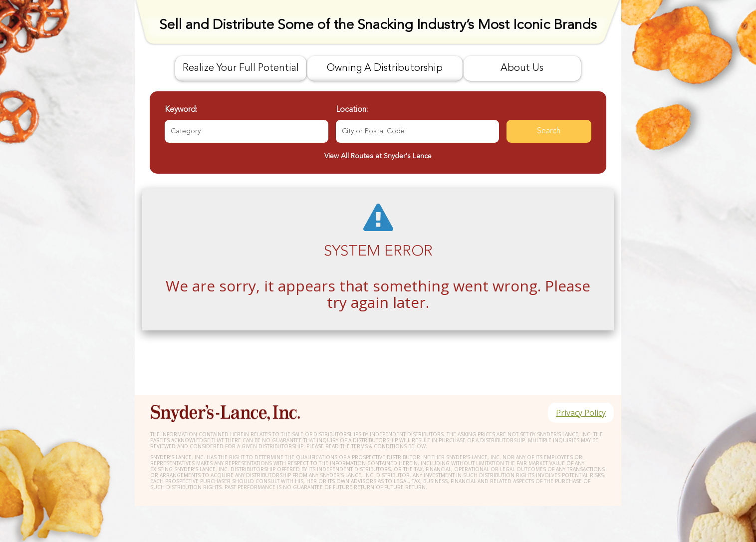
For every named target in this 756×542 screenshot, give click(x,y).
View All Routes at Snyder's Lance (378, 156)
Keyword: (181, 110)
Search (549, 131)
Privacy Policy (581, 413)
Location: (352, 110)
